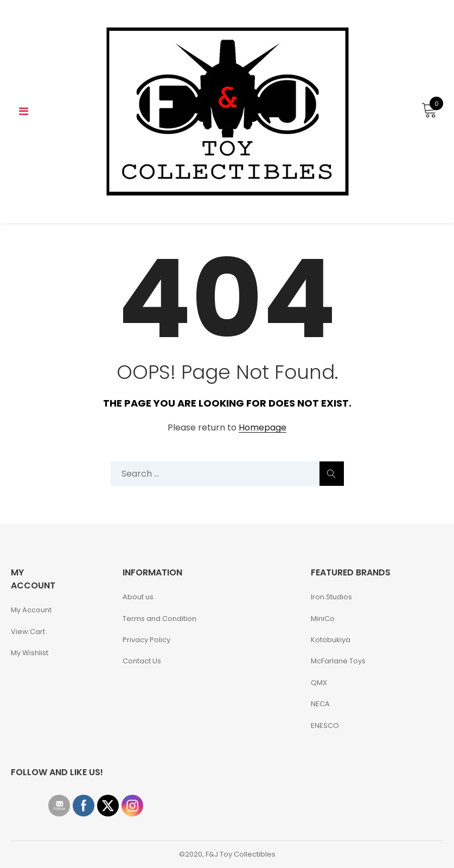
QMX (319, 683)
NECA (320, 704)
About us (138, 597)
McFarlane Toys (338, 661)
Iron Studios (331, 597)
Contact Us (142, 661)
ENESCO (325, 726)
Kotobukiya (331, 640)
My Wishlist (30, 653)
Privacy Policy (146, 640)
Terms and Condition (159, 619)
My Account (31, 610)
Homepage (263, 428)
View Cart (28, 632)
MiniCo (323, 619)
